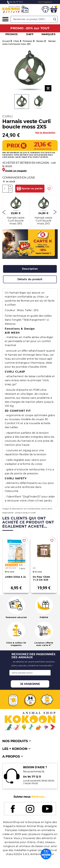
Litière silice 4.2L (16, 577)
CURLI (8, 116)
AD (34, 568)
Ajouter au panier (32, 189)
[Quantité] (5, 189)
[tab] (30, 269)
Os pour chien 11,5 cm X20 (41, 578)
